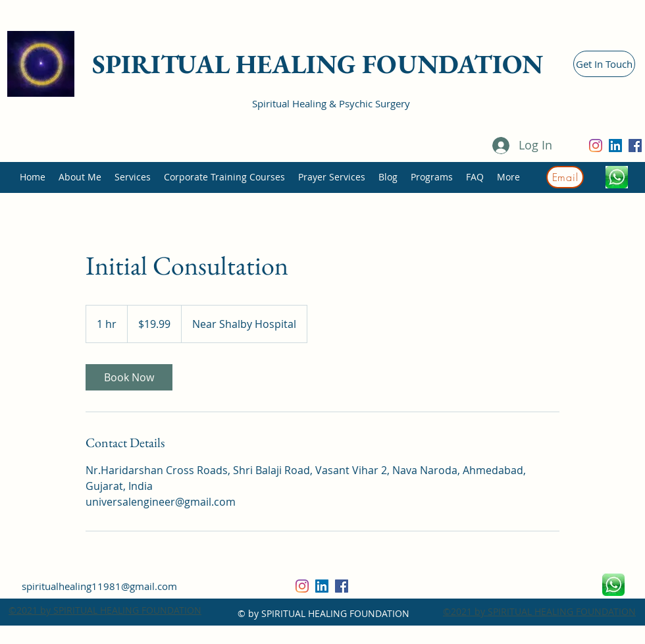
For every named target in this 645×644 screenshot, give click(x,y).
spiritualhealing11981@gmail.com (99, 586)
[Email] (565, 177)
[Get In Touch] (604, 64)
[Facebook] (635, 146)
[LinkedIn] (615, 146)
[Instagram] (596, 146)
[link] (129, 377)
